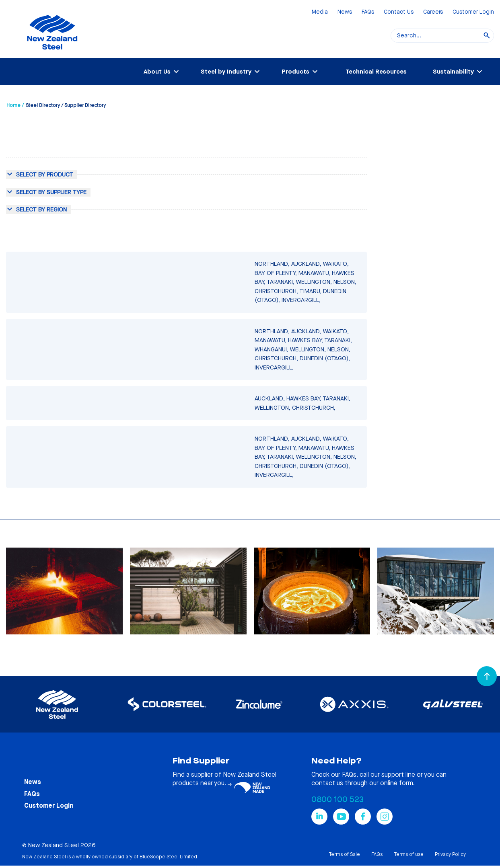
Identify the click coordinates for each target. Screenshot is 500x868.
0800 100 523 (337, 799)
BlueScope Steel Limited (168, 857)
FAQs (368, 12)
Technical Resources (376, 72)
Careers (433, 12)
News (345, 12)
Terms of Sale (344, 854)
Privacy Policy (450, 854)
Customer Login (473, 12)
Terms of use (409, 854)
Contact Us (399, 12)
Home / (15, 105)
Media (320, 12)
